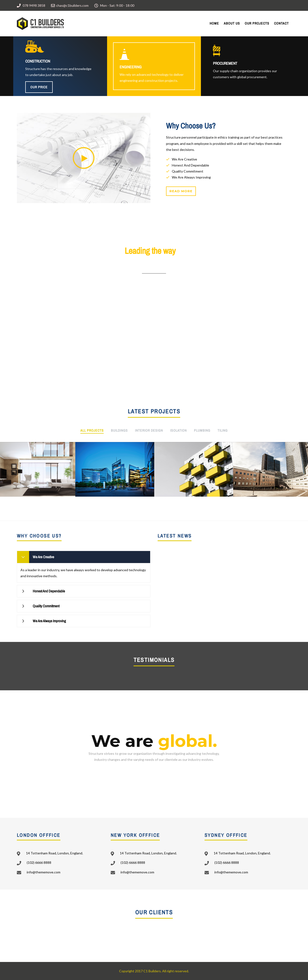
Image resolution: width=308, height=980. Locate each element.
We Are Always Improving (49, 621)
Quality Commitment (46, 606)
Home (214, 23)
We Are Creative (43, 557)
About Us (232, 23)
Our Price (39, 87)
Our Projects (257, 23)
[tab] (84, 557)
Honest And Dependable (49, 591)
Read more (181, 191)
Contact (281, 23)
